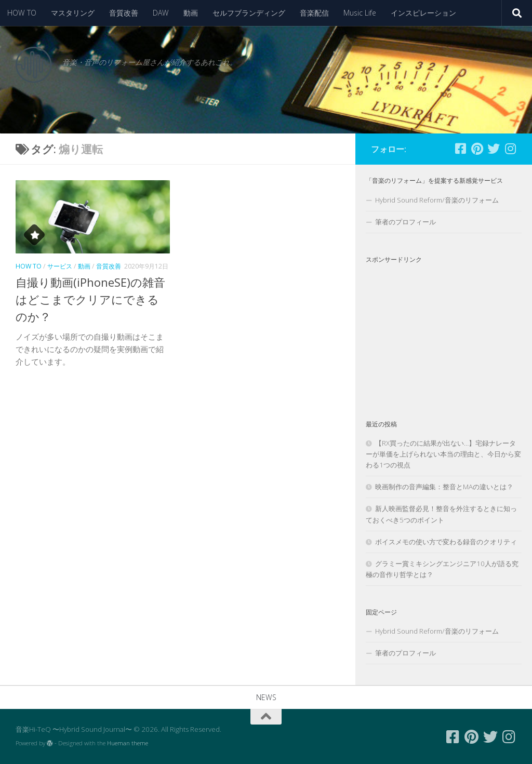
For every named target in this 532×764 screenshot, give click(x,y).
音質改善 (124, 13)
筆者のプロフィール (405, 222)
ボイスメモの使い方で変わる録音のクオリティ (446, 542)
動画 (191, 13)
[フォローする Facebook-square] (460, 149)
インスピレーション (423, 13)
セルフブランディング (249, 13)
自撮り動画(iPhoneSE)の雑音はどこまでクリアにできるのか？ (90, 299)
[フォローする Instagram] (510, 149)
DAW (161, 13)
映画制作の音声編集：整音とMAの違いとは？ (444, 487)
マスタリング (73, 13)
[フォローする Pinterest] (477, 149)
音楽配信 (314, 13)
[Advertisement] (444, 333)
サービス (60, 266)
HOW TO (22, 13)
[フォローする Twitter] (494, 149)
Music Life (360, 13)
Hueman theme (128, 743)
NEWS (266, 697)
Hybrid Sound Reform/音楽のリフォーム (437, 200)
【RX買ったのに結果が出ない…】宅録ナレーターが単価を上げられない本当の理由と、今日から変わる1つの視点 (443, 454)
